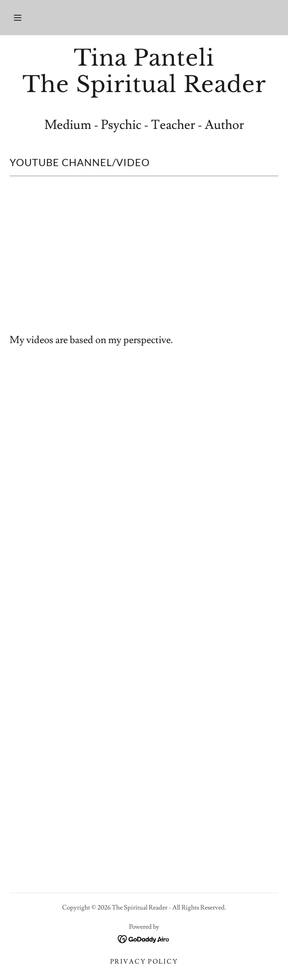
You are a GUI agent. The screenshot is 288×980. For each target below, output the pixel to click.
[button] (18, 18)
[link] (144, 71)
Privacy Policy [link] (144, 962)
